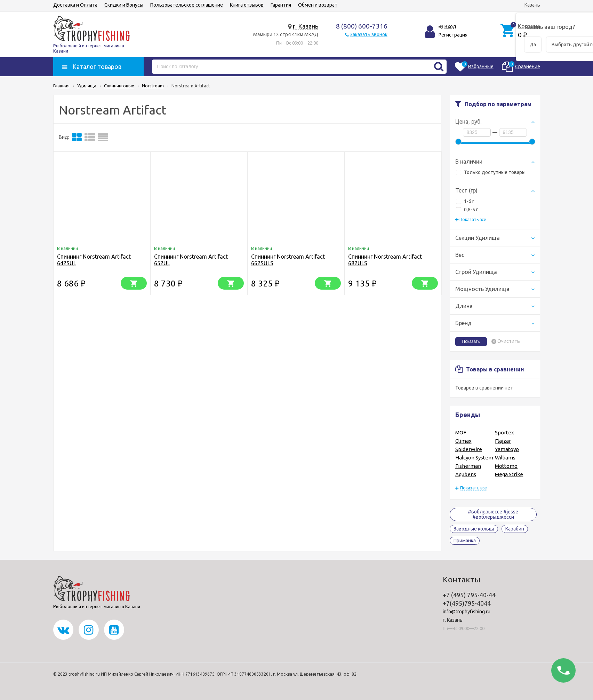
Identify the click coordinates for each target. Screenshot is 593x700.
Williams (505, 458)
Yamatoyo (507, 449)
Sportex (504, 432)
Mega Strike (509, 474)
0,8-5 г (467, 210)
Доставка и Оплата (75, 5)
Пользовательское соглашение (187, 5)
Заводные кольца (474, 529)
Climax (463, 441)
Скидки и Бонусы (124, 5)
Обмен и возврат (318, 5)
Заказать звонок (369, 34)
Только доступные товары (491, 172)
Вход (450, 26)
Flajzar (503, 441)
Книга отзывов (247, 5)
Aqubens (466, 474)
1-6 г (465, 201)
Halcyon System (474, 458)
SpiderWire (469, 449)
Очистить (509, 341)
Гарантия (281, 5)
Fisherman (468, 466)
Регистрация (453, 35)
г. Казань (306, 26)
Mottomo (506, 466)
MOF (461, 432)
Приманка (465, 541)
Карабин (515, 529)
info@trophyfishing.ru (467, 612)
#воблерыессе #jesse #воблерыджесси (493, 514)
